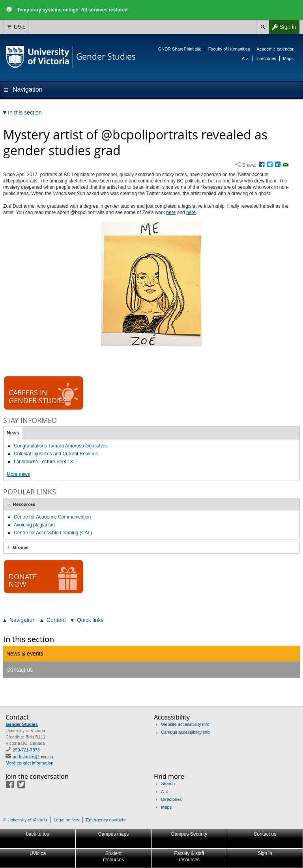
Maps (288, 58)
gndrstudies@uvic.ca (33, 757)
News (13, 433)
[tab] (151, 504)
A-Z (245, 58)
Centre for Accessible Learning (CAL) (53, 533)
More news (18, 474)
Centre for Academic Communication (52, 517)
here (171, 212)
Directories (266, 58)
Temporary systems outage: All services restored (72, 10)
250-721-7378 (26, 750)
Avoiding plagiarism (34, 525)
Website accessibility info (185, 724)
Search (168, 783)
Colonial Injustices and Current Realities (56, 454)
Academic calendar (275, 49)
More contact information (29, 763)
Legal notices (66, 820)
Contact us (20, 670)
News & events (25, 654)
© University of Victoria (25, 820)
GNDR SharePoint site (180, 49)
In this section (29, 639)
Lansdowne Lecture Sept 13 (43, 462)
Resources (24, 504)
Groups (21, 547)
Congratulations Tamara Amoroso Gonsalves (61, 446)
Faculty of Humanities (229, 49)
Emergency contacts (106, 820)
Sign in (282, 27)
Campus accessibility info (185, 732)
